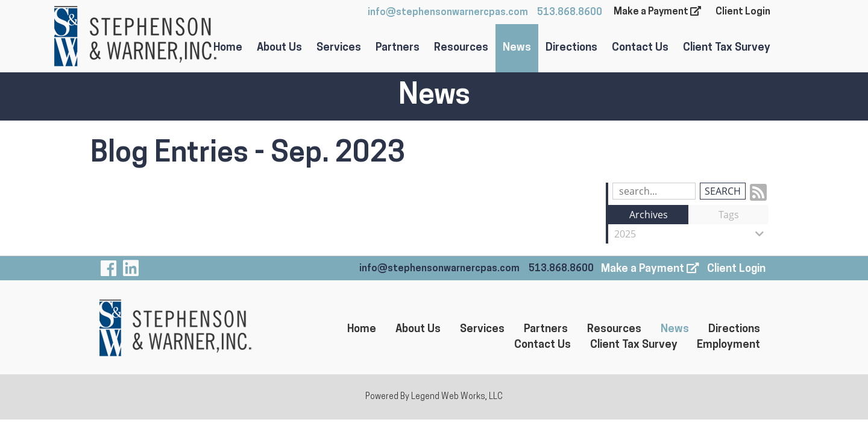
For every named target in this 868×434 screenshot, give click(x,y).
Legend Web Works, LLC (457, 397)
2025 (691, 234)
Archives (649, 215)
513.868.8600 (570, 13)
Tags (729, 215)
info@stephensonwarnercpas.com (448, 13)
